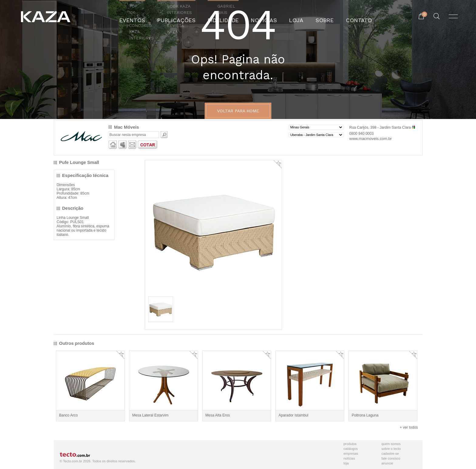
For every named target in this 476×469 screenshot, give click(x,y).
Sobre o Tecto (391, 449)
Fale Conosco (391, 458)
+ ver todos (409, 427)
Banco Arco (68, 415)
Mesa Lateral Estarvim (150, 415)
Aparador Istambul (294, 415)
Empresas (351, 454)
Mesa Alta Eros (218, 415)
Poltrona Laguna (365, 415)
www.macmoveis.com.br (371, 139)
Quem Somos (391, 444)
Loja (346, 463)
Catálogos (351, 449)
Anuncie (388, 463)
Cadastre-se (390, 454)
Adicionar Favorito (278, 164)
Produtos (350, 444)
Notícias (349, 458)
